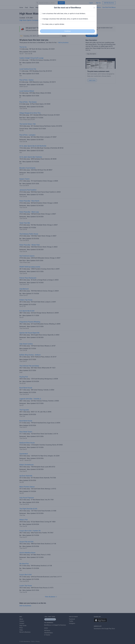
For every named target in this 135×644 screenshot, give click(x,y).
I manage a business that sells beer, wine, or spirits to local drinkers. (65, 19)
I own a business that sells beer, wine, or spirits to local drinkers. (64, 14)
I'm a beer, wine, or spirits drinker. (53, 24)
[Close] (94, 8)
